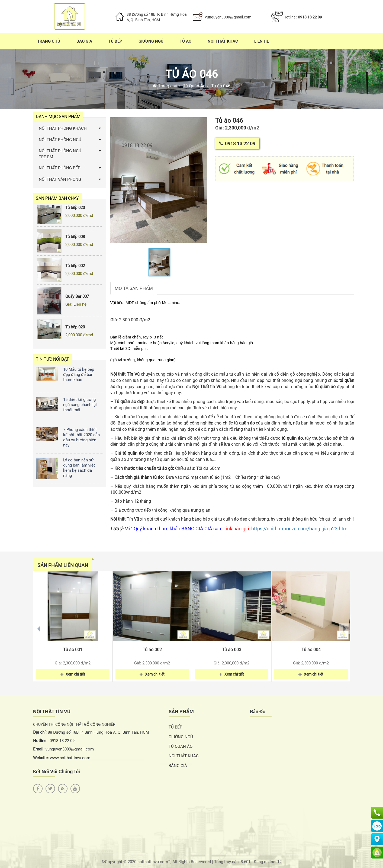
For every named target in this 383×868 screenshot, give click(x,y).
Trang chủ (165, 86)
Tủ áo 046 (192, 74)
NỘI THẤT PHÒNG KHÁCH (63, 128)
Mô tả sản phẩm (134, 288)
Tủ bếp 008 (75, 238)
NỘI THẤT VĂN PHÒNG (60, 179)
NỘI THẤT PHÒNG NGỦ (60, 140)
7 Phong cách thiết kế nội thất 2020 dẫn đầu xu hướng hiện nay (81, 437)
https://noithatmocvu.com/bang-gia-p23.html (300, 529)
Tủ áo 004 (311, 650)
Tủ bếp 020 (75, 209)
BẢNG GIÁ (178, 766)
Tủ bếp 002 (75, 267)
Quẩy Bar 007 (77, 298)
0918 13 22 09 (310, 17)
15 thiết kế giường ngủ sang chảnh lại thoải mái (80, 405)
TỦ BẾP (175, 727)
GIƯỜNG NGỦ (181, 737)
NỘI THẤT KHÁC (184, 756)
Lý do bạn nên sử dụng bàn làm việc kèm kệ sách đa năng (79, 468)
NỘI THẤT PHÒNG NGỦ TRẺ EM (60, 154)
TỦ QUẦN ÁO (181, 746)
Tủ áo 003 (232, 650)
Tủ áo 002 (152, 650)
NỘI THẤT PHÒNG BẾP (59, 168)
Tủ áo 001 (73, 650)
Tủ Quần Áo (194, 86)
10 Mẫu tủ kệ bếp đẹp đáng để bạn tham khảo (79, 375)
